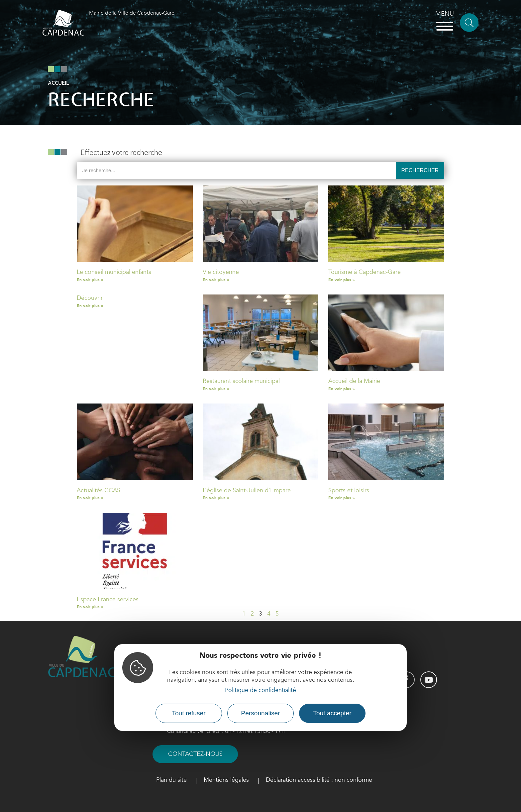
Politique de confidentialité (260, 690)
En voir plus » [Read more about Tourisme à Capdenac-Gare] (341, 280)
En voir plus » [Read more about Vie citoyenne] (216, 280)
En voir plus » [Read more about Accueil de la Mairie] (341, 389)
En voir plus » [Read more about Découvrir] (90, 306)
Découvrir (90, 298)
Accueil (58, 83)
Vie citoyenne (221, 272)
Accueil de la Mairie (354, 381)
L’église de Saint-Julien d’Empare (247, 490)
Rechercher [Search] (420, 170)
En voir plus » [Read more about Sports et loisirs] (341, 498)
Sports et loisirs (349, 490)
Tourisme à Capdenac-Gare (365, 272)
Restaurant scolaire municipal (241, 381)
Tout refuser (189, 713)
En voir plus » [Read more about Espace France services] (90, 607)
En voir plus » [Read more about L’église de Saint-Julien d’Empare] (216, 498)
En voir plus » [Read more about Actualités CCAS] (90, 498)
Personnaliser (260, 713)
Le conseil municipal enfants (114, 272)
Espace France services (108, 599)
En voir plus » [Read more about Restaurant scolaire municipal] (216, 389)
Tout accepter (332, 713)
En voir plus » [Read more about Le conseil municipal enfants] (90, 280)
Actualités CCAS (99, 490)
